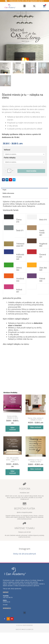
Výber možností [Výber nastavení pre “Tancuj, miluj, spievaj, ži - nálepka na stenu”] (36, 427)
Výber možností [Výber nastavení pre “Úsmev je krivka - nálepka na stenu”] (13, 429)
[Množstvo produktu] (9, 171)
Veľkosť (7, 150)
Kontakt (5, 605)
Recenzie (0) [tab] (7, 197)
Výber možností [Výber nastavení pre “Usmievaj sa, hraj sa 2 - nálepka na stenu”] (36, 469)
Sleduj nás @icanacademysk (24, 554)
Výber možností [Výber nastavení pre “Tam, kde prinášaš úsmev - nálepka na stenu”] (13, 472)
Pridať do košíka (31, 171)
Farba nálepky (10, 158)
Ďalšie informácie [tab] (8, 193)
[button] (25, 6)
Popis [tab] (4, 190)
